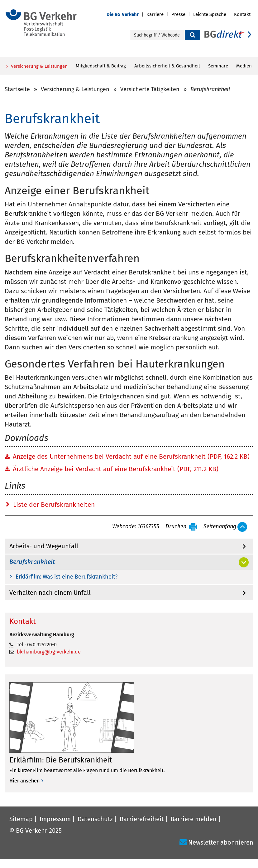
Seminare (218, 66)
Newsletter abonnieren (221, 842)
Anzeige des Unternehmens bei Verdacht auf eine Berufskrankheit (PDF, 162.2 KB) (131, 456)
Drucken (176, 527)
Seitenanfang (220, 527)
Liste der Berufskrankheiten (54, 505)
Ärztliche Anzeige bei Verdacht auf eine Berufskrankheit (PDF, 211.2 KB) (116, 469)
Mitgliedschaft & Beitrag (101, 66)
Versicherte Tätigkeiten (150, 89)
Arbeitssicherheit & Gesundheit (167, 66)
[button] (127, 15)
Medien (244, 66)
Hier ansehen (24, 781)
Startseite (17, 89)
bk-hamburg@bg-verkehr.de (49, 652)
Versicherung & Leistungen (39, 66)
